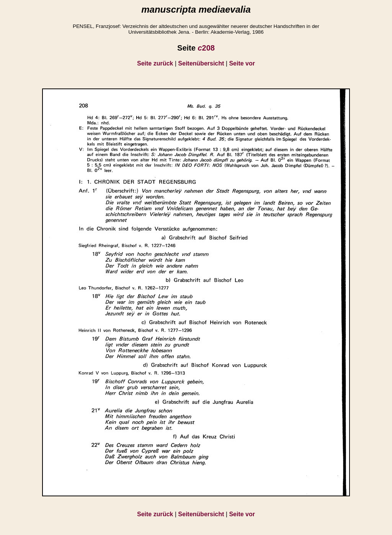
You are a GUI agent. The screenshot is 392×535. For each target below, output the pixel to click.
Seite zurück (155, 63)
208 (206, 48)
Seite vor (242, 63)
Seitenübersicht (201, 63)
